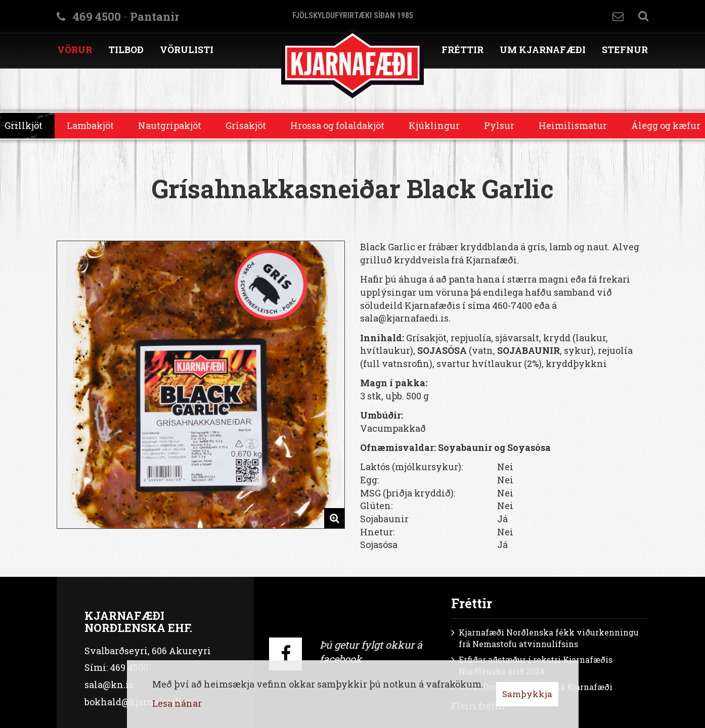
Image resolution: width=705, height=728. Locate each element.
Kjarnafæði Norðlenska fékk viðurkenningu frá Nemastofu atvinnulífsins (549, 638)
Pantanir (155, 16)
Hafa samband (618, 16)
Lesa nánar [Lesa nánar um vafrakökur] (177, 703)
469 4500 (97, 16)
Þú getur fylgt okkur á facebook (371, 652)
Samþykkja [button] (527, 694)
